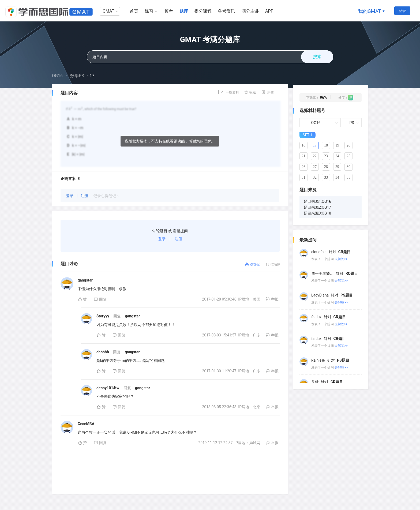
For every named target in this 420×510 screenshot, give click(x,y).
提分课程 (203, 11)
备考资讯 (227, 11)
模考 (169, 11)
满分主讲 (250, 11)
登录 (402, 11)
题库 (184, 11)
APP (269, 11)
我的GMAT (370, 11)
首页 (134, 11)
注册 (85, 196)
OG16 (57, 76)
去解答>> (341, 258)
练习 (149, 11)
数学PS (77, 76)
